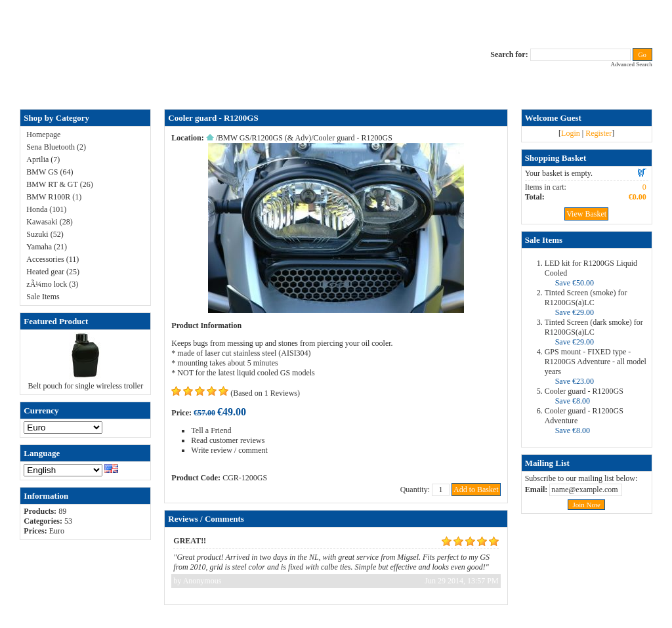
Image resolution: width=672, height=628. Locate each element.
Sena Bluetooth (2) (56, 147)
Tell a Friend (211, 430)
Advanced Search (631, 64)
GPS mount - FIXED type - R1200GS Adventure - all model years (596, 362)
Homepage (43, 135)
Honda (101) (46, 209)
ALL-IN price (246, 87)
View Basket (586, 214)
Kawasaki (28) (49, 222)
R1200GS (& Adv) (282, 138)
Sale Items (43, 297)
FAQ (212, 87)
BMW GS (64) (50, 172)
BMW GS (234, 138)
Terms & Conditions (436, 87)
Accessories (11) (52, 259)
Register (598, 133)
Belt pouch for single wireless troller (86, 386)
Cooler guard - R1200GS (584, 391)
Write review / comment (229, 450)
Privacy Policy (337, 87)
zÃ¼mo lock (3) (52, 284)
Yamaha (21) (47, 247)
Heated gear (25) (53, 272)
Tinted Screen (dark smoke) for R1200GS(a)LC (594, 327)
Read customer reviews (228, 440)
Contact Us (291, 87)
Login (571, 133)
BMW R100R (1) (54, 197)
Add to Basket (476, 490)
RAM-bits (382, 87)
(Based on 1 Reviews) (265, 393)
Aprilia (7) (43, 159)
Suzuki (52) (45, 234)
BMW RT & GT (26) (59, 184)
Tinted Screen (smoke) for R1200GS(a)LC (586, 298)
